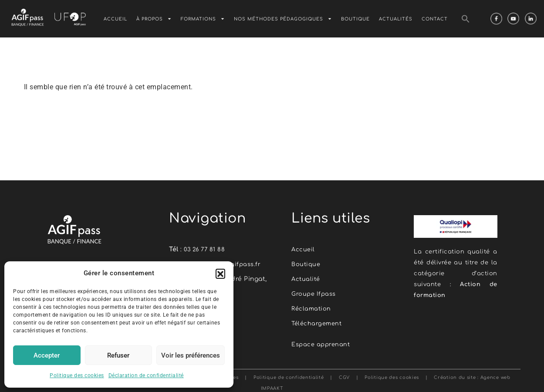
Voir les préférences (191, 355)
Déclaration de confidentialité (146, 375)
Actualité (307, 278)
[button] (220, 274)
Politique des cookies (77, 375)
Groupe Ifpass (315, 292)
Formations (203, 19)
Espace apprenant (322, 342)
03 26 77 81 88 (206, 249)
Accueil (115, 19)
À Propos (154, 19)
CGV (344, 374)
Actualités (396, 19)
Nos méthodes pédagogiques (283, 19)
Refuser (118, 355)
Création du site (455, 374)
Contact (435, 19)
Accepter (47, 355)
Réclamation (312, 307)
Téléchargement (318, 321)
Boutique (355, 19)
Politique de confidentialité (287, 374)
